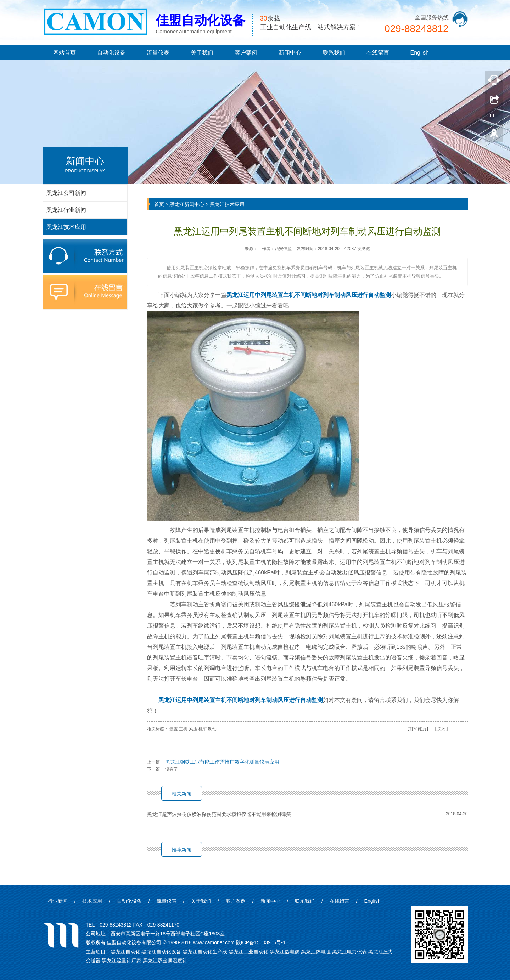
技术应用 (92, 901)
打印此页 (418, 729)
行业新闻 (58, 901)
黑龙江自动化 (125, 952)
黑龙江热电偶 (285, 952)
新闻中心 (290, 53)
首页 (159, 204)
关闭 (442, 729)
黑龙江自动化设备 (161, 952)
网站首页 (65, 53)
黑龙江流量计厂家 (122, 961)
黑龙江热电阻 (316, 952)
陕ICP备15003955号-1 (261, 942)
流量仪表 (158, 53)
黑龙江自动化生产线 (205, 952)
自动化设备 (111, 53)
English (420, 53)
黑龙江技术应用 (227, 204)
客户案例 (246, 53)
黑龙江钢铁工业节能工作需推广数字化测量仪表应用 (222, 762)
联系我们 (334, 53)
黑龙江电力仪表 (349, 952)
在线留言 (378, 53)
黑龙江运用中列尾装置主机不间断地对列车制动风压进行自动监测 (309, 295)
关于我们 (202, 53)
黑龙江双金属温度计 (165, 961)
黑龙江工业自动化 (248, 952)
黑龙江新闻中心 (187, 204)
